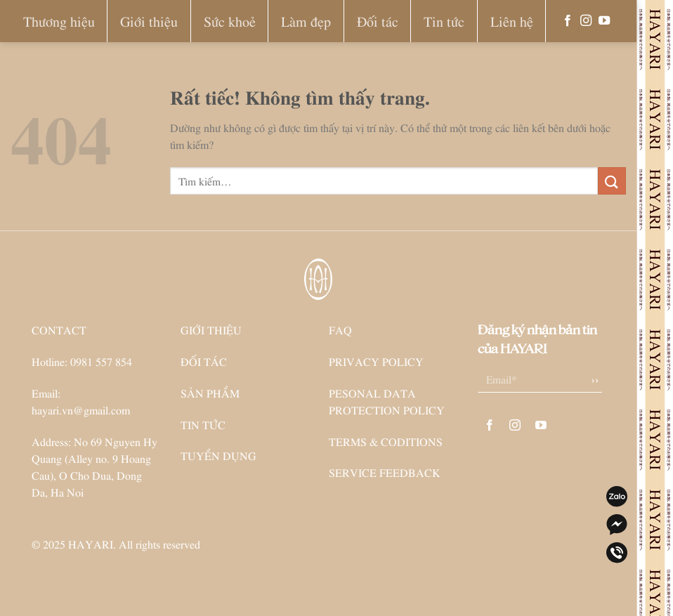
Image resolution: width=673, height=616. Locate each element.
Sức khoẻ (230, 21)
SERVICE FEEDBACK (385, 472)
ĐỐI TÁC (204, 361)
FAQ (340, 329)
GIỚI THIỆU (211, 329)
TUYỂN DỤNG (218, 455)
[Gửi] (612, 181)
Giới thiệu (149, 21)
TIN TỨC (203, 424)
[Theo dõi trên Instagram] (586, 21)
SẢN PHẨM (210, 393)
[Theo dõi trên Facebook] (568, 21)
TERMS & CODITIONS (386, 441)
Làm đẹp (306, 21)
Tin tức (444, 21)
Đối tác (378, 21)
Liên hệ (512, 21)
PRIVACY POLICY (376, 361)
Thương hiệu (59, 21)
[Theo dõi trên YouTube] (604, 21)
